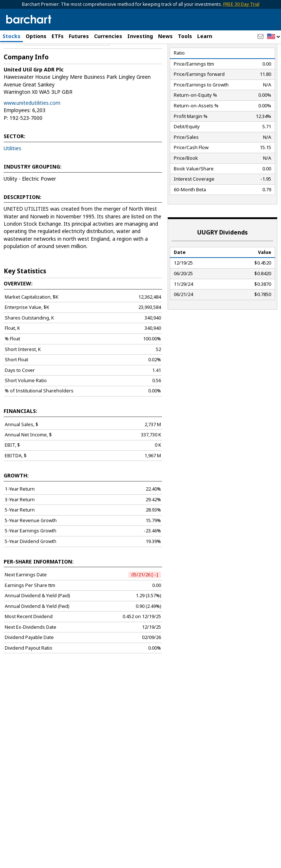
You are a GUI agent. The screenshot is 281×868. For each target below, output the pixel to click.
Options (36, 36)
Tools (185, 36)
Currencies (108, 36)
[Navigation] (67, 71)
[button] (274, 37)
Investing (140, 36)
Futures (79, 36)
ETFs (58, 36)
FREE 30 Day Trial (241, 4)
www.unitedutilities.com (32, 134)
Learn (205, 36)
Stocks (12, 36)
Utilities (12, 179)
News (165, 36)
